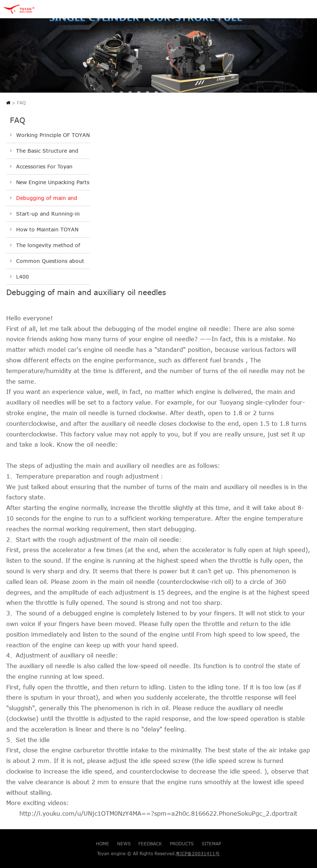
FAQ (21, 103)
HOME (102, 843)
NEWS (124, 843)
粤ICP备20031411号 (198, 853)
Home (8, 103)
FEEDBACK (150, 843)
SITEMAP (211, 843)
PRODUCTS (182, 843)
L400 (23, 277)
